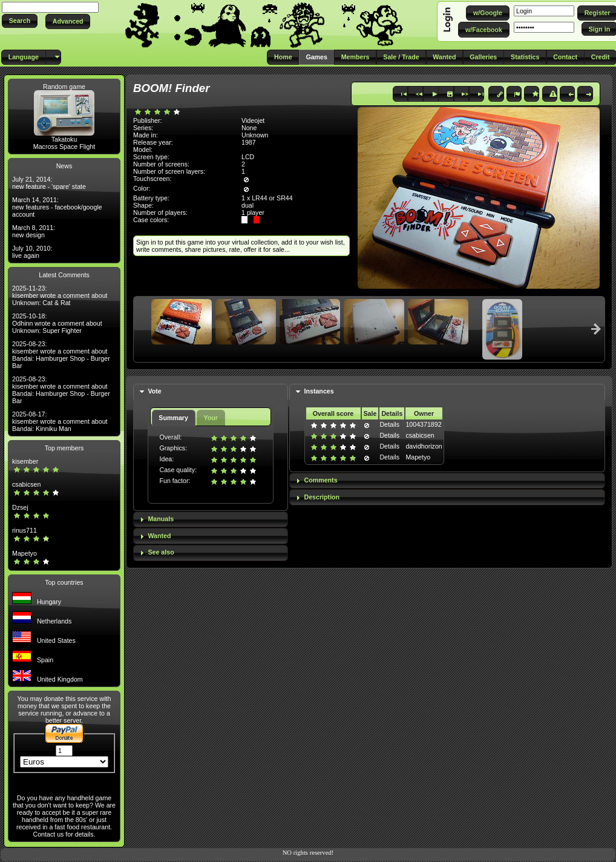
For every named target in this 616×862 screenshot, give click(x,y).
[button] (20, 21)
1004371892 (423, 424)
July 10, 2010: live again (32, 252)
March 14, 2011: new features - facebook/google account (57, 207)
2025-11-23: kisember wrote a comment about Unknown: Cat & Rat (60, 295)
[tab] (211, 392)
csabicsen (26, 484)
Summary (173, 418)
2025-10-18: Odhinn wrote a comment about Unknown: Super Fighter (57, 323)
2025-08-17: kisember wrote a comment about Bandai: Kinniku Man (60, 421)
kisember (25, 461)
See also (161, 552)
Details (389, 424)
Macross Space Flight (64, 146)
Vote (154, 391)
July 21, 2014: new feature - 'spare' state (49, 183)
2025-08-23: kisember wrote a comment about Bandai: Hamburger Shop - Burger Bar (61, 355)
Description (322, 497)
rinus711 (25, 530)
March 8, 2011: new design (34, 231)
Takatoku (64, 139)
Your (210, 418)
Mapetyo (25, 553)
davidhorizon (424, 446)
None (249, 128)
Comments (321, 480)
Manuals (161, 519)
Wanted (159, 536)
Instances (319, 391)
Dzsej (20, 507)
